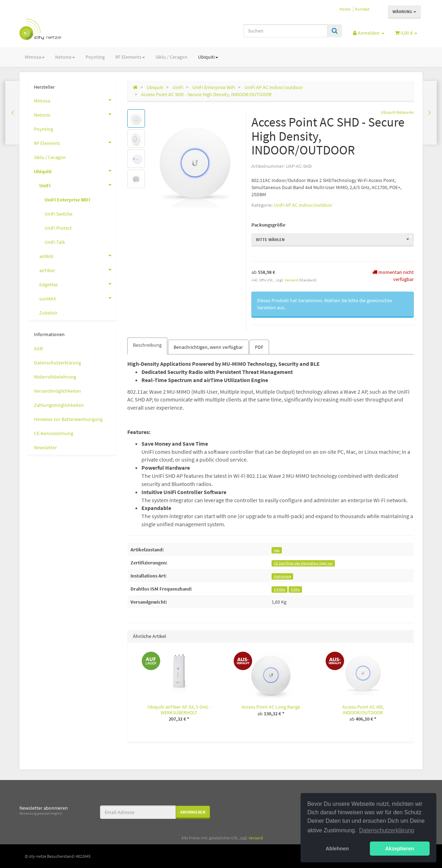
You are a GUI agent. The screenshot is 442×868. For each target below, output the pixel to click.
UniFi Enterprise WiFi (67, 200)
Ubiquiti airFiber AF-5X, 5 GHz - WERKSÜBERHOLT (179, 709)
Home (345, 9)
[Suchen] (285, 31)
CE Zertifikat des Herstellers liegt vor (303, 563)
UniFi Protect (58, 228)
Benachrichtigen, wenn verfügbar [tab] (208, 347)
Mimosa (35, 57)
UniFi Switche (59, 214)
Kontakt (362, 9)
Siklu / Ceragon (171, 57)
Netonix (65, 57)
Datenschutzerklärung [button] (387, 830)
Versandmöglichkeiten (57, 391)
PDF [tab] (259, 347)
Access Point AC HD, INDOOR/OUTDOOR (363, 709)
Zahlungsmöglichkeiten (59, 405)
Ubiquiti (208, 57)
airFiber (78, 270)
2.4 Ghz (280, 589)
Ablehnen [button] (337, 849)
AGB (38, 348)
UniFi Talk (55, 242)
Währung (404, 11)
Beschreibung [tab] (147, 345)
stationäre (282, 576)
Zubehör (48, 313)
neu (277, 550)
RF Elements (130, 57)
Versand (292, 280)
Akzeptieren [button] (400, 849)
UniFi (78, 185)
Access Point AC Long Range (271, 707)
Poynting (95, 57)
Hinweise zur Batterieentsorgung (68, 419)
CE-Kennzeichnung (54, 433)
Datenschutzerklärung (57, 363)
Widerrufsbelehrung (55, 377)
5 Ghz (295, 589)
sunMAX (78, 298)
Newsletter (45, 447)
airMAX (78, 256)
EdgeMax (78, 284)
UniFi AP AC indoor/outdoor (303, 205)
